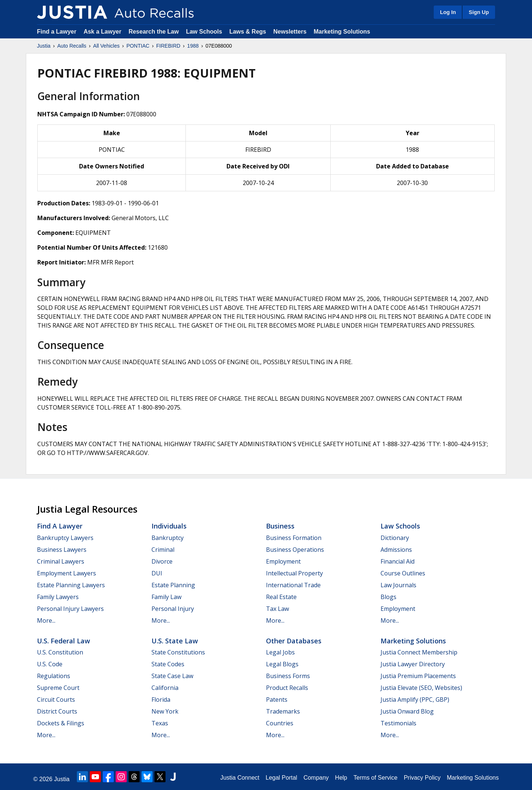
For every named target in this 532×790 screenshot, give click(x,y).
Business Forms (288, 676)
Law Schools (204, 32)
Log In (448, 12)
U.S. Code (50, 664)
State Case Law (172, 676)
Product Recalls (287, 688)
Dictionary (395, 538)
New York (165, 711)
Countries (280, 723)
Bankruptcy (168, 538)
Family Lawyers (58, 597)
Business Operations (295, 550)
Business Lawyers (62, 550)
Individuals (169, 526)
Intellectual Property (294, 573)
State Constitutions (178, 652)
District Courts (57, 711)
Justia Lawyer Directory (413, 664)
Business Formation (294, 538)
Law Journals (398, 585)
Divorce (162, 561)
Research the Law (154, 32)
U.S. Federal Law (64, 641)
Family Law (166, 597)
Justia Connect (240, 778)
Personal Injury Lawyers (70, 609)
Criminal (163, 550)
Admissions (396, 550)
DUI (157, 573)
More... (46, 620)
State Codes (168, 664)
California (165, 688)
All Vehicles (106, 46)
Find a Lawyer (57, 32)
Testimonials (398, 723)
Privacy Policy (422, 778)
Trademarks (283, 711)
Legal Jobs (280, 652)
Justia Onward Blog (407, 711)
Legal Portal (281, 778)
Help (341, 778)
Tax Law (277, 609)
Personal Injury (173, 609)
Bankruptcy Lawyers (65, 538)
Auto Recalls (72, 46)
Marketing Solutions (342, 32)
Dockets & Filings (61, 723)
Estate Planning (173, 585)
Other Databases (294, 641)
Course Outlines (403, 573)
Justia (44, 46)
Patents (277, 700)
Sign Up (479, 12)
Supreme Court (58, 688)
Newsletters (290, 32)
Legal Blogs (282, 664)
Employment (283, 561)
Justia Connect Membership (419, 652)
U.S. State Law (175, 641)
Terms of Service (376, 778)
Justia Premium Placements (418, 676)
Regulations (54, 676)
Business (280, 526)
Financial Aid (398, 561)
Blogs (388, 597)
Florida (161, 700)
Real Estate (281, 597)
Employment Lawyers (66, 573)
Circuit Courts (56, 700)
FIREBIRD (168, 46)
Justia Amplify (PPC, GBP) (415, 700)
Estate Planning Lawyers (71, 585)
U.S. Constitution (60, 652)
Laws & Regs (248, 32)
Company (316, 778)
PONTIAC (138, 46)
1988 (193, 46)
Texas (160, 723)
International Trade (293, 585)
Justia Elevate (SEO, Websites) (421, 688)
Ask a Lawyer (103, 32)
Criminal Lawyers (61, 561)
